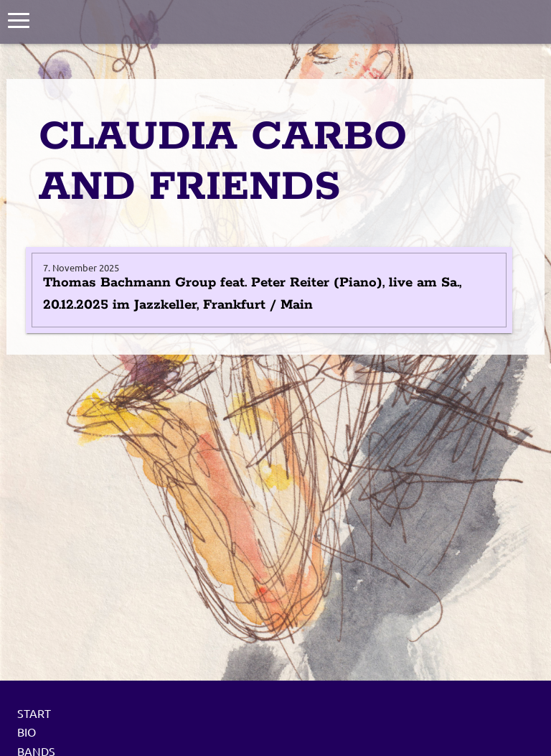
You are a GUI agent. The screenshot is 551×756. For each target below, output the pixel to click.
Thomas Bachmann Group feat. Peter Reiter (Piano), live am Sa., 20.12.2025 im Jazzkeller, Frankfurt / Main (252, 294)
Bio (27, 732)
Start (34, 713)
